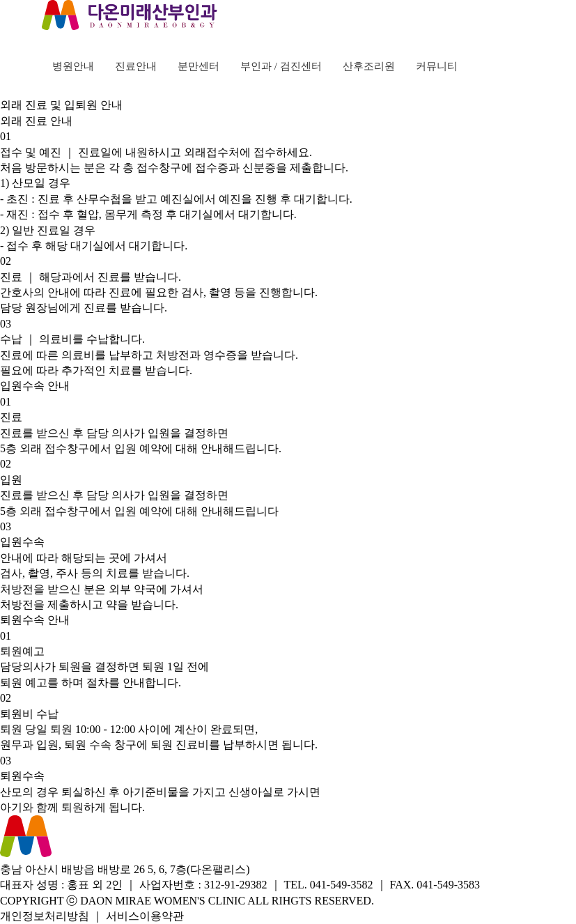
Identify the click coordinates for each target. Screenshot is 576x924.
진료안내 (136, 66)
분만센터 (199, 66)
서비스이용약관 (145, 916)
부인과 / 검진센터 (281, 66)
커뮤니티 (437, 66)
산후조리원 (369, 66)
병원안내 (73, 66)
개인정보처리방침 (45, 916)
